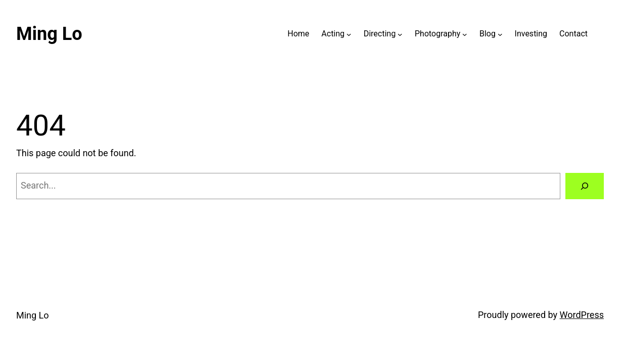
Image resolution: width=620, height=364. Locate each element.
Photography (437, 34)
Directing (380, 34)
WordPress (582, 315)
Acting (333, 34)
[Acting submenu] (349, 34)
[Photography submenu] (465, 34)
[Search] (585, 186)
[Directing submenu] (400, 34)
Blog (488, 34)
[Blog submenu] (500, 34)
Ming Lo (49, 34)
